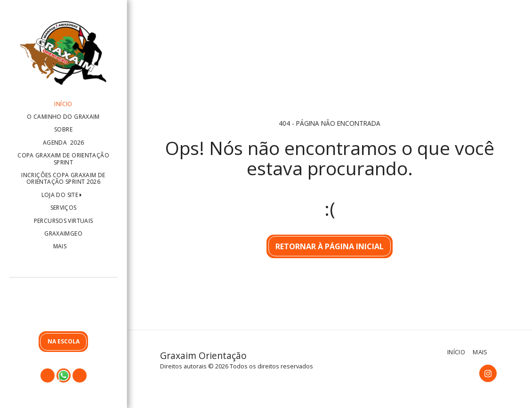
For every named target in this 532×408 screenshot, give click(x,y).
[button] (63, 306)
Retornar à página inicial (330, 246)
